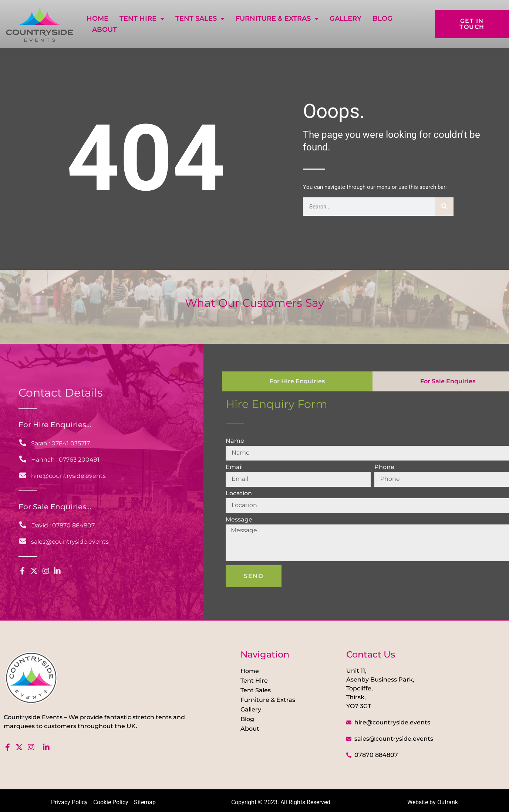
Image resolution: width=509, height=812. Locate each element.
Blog (382, 18)
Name (235, 441)
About (105, 30)
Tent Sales (200, 18)
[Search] (444, 207)
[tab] (297, 381)
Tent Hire (142, 18)
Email (234, 467)
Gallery (345, 18)
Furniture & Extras (277, 18)
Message (239, 520)
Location (239, 494)
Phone (384, 467)
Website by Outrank (433, 802)
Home (97, 18)
